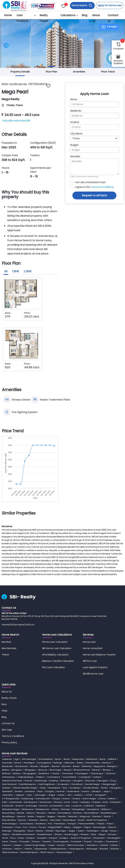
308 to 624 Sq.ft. (13, 160)
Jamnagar (40, 795)
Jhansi (61, 795)
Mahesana (28, 809)
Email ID (75, 122)
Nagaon (41, 816)
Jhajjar (52, 795)
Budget (74, 145)
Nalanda (73, 816)
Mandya (66, 809)
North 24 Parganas (97, 820)
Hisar (40, 791)
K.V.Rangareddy (11, 799)
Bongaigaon (30, 773)
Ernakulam (63, 784)
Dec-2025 (9, 147)
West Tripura (47, 852)
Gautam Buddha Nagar (25, 788)
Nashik (107, 816)
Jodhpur (78, 795)
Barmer (56, 766)
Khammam (46, 802)
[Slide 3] (66, 66)
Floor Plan (51, 72)
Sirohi (5, 838)
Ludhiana (89, 806)
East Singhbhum (47, 784)
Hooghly (50, 791)
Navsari (22, 820)
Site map (7, 730)
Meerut (31, 813)
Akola (67, 759)
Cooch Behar (69, 777)
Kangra (56, 799)
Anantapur (29, 763)
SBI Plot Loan (90, 661)
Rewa (31, 831)
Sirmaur (112, 834)
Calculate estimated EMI (16, 121)
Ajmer (58, 759)
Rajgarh (78, 827)
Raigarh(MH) (55, 827)
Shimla (58, 834)
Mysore (21, 816)
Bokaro (17, 773)
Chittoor (40, 777)
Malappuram (43, 809)
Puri (25, 827)
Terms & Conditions (102, 187)
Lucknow (77, 806)
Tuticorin (7, 845)
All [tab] (6, 271)
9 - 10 (34, 176)
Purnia (33, 827)
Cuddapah (85, 777)
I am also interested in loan (90, 182)
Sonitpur (64, 838)
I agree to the (94, 187)
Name (74, 99)
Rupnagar (61, 831)
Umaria (61, 845)
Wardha (104, 849)
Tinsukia (47, 842)
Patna (110, 824)
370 (8, 316)
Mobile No (76, 111)
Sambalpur (93, 831)
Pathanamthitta (86, 824)
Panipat (72, 824)
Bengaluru (17, 770)
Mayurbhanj (8, 813)
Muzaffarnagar (109, 813)
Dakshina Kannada (12, 781)
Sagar (72, 831)
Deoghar (78, 781)
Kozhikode (8, 806)
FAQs (4, 711)
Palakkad (41, 824)
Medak (21, 813)
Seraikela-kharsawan (23, 834)
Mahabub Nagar (11, 809)
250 (73, 176)
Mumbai (6, 642)
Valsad (114, 845)
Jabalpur (96, 791)
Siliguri (102, 834)
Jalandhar (8, 795)
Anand (18, 763)
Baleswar (70, 763)
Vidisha (28, 849)
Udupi (51, 845)
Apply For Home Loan (110, 5)
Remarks (75, 156)
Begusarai (100, 766)
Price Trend (108, 72)
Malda (55, 809)
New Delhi (56, 820)
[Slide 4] (74, 66)
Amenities (79, 72)
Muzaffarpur (9, 816)
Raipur (68, 827)
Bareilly (34, 766)
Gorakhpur (75, 788)
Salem (81, 831)
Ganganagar (109, 784)
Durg (113, 781)
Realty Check (44, 18)
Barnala (66, 766)
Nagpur (52, 816)
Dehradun (66, 781)
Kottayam (115, 802)
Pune (18, 827)
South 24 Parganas (81, 838)
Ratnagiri (7, 831)
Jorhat (89, 795)
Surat (5, 842)
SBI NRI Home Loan (93, 674)
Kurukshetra (56, 806)
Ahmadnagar (29, 759)
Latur (68, 806)
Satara (6, 834)
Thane (5, 655)
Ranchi (112, 827)
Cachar (56, 773)
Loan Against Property (95, 667)
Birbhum (7, 773)
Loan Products (22, 18)
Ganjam (6, 788)
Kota (105, 802)
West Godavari (10, 852)
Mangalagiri (79, 809)
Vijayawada (41, 849)
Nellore (44, 820)
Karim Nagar (90, 799)
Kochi (67, 802)
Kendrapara (31, 802)
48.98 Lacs (32, 367)
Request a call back (94, 195)
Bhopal (68, 770)
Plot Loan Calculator (54, 667)
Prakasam (8, 827)
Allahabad (92, 759)
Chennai (110, 773)
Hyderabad (73, 791)
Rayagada (20, 831)
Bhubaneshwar (82, 770)
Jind (69, 795)
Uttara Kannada (75, 845)
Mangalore (93, 809)
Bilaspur (107, 770)
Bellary (6, 770)
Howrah (61, 791)
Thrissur (36, 842)
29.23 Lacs (32, 316)
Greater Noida (91, 788)
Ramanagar (100, 827)
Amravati (7, 763)
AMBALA (112, 759)
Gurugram (116, 788)
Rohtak (50, 831)
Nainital (62, 816)
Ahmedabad (46, 759)
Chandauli (67, 773)
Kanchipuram (43, 799)
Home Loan (89, 642)
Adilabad (7, 759)
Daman (28, 781)
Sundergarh (114, 838)
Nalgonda (85, 816)
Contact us (113, 18)
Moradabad (64, 813)
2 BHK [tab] (28, 271)
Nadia (31, 816)
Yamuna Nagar (64, 852)
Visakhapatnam (58, 849)
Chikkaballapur (26, 777)
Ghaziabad (54, 788)
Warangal (92, 849)
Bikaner (96, 770)
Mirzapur (41, 813)
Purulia (42, 827)
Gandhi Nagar (92, 784)
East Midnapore (28, 784)
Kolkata (97, 802)
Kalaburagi (28, 799)
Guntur (104, 788)
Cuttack (97, 777)
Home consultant (93, 648)
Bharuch (43, 770)
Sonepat (42, 838)
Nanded (97, 816)
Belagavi (112, 766)
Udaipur (18, 845)
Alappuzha (78, 759)
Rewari (40, 831)
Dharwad (90, 781)
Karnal (102, 799)
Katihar (112, 799)
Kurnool (44, 806)
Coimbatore (54, 777)
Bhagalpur (31, 770)
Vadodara (92, 845)
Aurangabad (44, 763)
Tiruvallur (99, 842)
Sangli (104, 831)
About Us (96, 18)
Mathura (106, 809)
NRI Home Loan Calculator (57, 648)
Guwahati (7, 791)
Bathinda (87, 766)
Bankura (107, 763)
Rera (4, 704)
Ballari (80, 763)
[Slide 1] (51, 66)
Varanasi (7, 849)
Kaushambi (16, 802)
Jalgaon (20, 795)
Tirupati (88, 842)
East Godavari (10, 784)
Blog (84, 15)
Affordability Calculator (55, 655)
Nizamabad (69, 820)
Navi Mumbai (9, 648)
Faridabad (77, 784)
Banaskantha (93, 763)
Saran (113, 831)
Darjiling (54, 781)
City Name (76, 134)
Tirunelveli (76, 842)
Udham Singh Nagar (35, 845)
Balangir (58, 763)
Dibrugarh (103, 781)
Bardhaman (22, 766)
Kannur (67, 799)
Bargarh (45, 766)
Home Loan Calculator (55, 642)
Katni (5, 802)
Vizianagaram (77, 849)
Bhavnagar (56, 770)
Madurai (101, 806)
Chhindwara (9, 777)
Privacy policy (9, 742)
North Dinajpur (10, 824)
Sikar (94, 834)
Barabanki (8, 766)
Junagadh (100, 795)
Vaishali (104, 845)
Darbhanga (41, 781)
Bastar (76, 766)
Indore (85, 791)
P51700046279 (38, 84)
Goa (65, 788)
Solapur (31, 838)
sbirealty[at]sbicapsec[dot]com (18, 625)
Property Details (20, 72)
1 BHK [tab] (16, 271)
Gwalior (19, 791)
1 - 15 (5, 172)
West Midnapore (29, 852)
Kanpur (77, 799)
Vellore (18, 849)
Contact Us (8, 723)
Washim (115, 849)
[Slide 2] (59, 66)
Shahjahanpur (45, 834)
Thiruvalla (24, 842)
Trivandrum (112, 842)
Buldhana (44, 773)
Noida (81, 820)
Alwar (103, 759)
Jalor (29, 795)
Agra (17, 759)
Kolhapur (85, 802)
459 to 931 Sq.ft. (41, 147)
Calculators (68, 15)
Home (8, 15)
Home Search (82, 5)
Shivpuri (85, 834)
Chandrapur (97, 773)
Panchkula (60, 824)
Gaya (43, 788)
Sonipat (53, 838)
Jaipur (107, 791)
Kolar (75, 802)
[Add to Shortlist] (48, 86)
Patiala (101, 824)
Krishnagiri (32, 806)
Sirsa (13, 838)
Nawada (33, 820)
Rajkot (88, 827)
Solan (21, 838)
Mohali (52, 813)
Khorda (58, 802)
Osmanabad (26, 824)
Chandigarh (82, 773)
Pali (50, 824)
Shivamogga (71, 834)
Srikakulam (99, 838)
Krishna (20, 806)
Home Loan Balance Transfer (99, 655)
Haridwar (30, 791)
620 (8, 367)
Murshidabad (91, 813)
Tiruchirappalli (61, 842)
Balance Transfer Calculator (58, 661)
